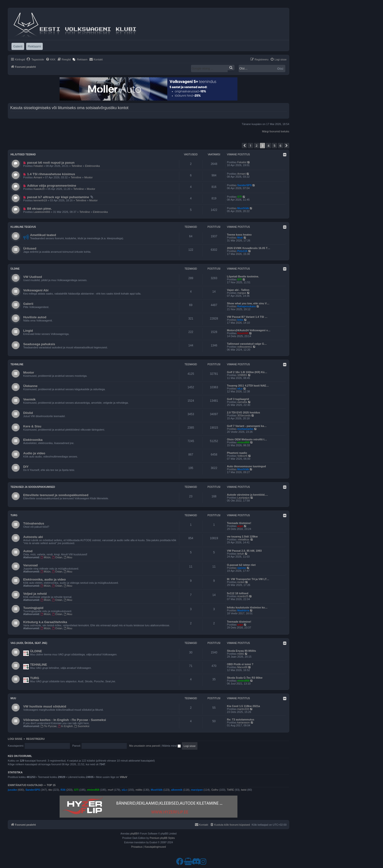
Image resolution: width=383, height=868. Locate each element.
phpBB (134, 834)
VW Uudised (33, 277)
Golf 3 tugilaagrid (238, 399)
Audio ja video (34, 453)
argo (240, 526)
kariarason (243, 722)
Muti (240, 238)
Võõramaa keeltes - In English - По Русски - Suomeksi (65, 720)
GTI (239, 197)
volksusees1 (245, 347)
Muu (68, 557)
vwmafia (242, 402)
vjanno (241, 568)
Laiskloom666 (42, 212)
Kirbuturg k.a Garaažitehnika (45, 622)
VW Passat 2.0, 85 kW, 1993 (244, 551)
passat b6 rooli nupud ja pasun (51, 163)
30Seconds (244, 415)
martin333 (243, 709)
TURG (35, 678)
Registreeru (35, 739)
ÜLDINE (36, 651)
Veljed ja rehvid (35, 594)
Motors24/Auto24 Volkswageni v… (249, 330)
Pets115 (242, 251)
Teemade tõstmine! (239, 523)
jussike (12, 790)
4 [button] (269, 146)
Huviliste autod (35, 317)
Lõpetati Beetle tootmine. (243, 276)
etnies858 (243, 442)
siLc (240, 388)
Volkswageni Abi (36, 290)
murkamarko (245, 429)
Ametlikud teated (43, 235)
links (240, 320)
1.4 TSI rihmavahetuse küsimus (51, 174)
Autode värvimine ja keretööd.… (247, 495)
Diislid (28, 413)
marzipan (197, 790)
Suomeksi (82, 726)
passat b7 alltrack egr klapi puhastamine (58, 197)
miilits (241, 654)
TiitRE (231, 790)
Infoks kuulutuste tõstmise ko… (247, 607)
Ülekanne (30, 386)
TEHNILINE (39, 665)
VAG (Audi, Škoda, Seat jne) (29, 643)
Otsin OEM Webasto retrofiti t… (247, 439)
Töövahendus (34, 523)
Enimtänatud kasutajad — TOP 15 (32, 785)
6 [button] (281, 146)
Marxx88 (242, 667)
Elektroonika (92, 166)
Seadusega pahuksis (39, 344)
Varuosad (30, 565)
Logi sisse (15, 739)
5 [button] (274, 146)
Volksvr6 (242, 456)
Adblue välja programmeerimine (52, 186)
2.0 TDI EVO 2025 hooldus (244, 412)
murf (110, 790)
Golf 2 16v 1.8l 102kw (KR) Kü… (247, 372)
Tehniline (77, 166)
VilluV (123, 777)
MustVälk (243, 208)
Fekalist (38, 166)
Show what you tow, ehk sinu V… (248, 303)
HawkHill (243, 333)
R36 (63, 790)
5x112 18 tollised (238, 593)
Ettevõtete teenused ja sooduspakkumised (56, 495)
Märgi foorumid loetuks (276, 131)
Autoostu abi (33, 537)
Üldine (15, 269)
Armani (38, 177)
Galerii (28, 304)
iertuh (241, 554)
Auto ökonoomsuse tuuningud (246, 466)
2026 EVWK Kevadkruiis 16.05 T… (249, 248)
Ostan (57, 557)
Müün (46, 557)
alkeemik (177, 790)
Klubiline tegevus (23, 227)
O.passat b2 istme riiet (241, 565)
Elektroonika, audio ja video (44, 579)
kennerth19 (40, 200)
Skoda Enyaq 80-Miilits (241, 651)
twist (244, 790)
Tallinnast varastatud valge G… (247, 344)
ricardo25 (243, 596)
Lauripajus (243, 498)
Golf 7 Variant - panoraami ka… (247, 426)
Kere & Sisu (32, 426)
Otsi (280, 69)
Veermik (29, 399)
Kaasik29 (39, 189)
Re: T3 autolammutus (241, 720)
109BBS (242, 375)
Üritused (30, 248)
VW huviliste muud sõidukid (45, 706)
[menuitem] (35, 59)
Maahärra (243, 610)
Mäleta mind (171, 746)
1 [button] (250, 146)
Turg (14, 515)
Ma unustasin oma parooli (145, 746)
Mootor (88, 177)
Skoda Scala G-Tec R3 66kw (245, 678)
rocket (241, 582)
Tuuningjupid (33, 608)
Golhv (215, 790)
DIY (26, 467)
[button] (245, 146)
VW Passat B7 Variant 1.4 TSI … (247, 317)
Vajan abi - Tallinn (238, 290)
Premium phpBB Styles (162, 838)
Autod (28, 551)
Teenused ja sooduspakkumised (33, 487)
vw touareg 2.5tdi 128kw (242, 537)
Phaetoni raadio (237, 453)
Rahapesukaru (246, 306)
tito (50, 790)
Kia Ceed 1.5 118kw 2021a (243, 706)
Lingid (28, 331)
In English (65, 726)
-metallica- (243, 539)
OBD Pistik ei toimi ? (240, 664)
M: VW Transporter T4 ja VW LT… (248, 579)
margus (242, 293)
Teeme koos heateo (239, 235)
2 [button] (257, 146)
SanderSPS (244, 185)
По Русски (49, 726)
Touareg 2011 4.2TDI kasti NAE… (248, 386)
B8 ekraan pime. (39, 209)
